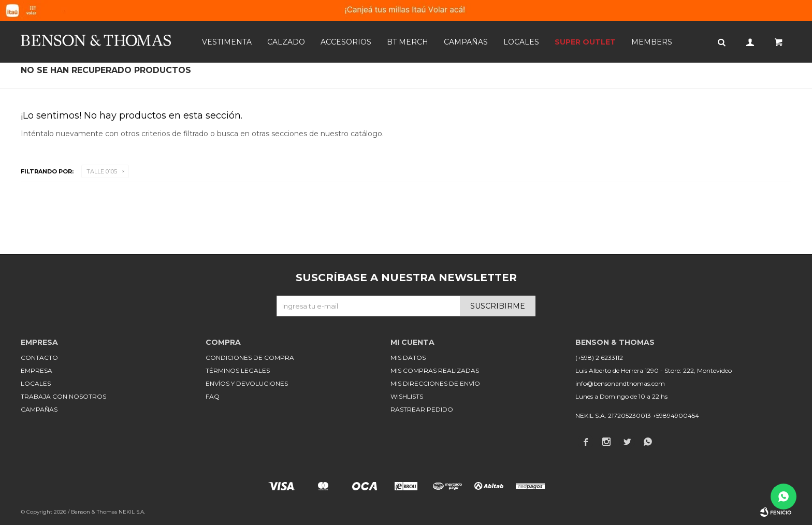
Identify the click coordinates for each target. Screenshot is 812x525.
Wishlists (407, 396)
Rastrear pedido (422, 409)
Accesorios (346, 42)
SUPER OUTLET (585, 42)
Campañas (466, 42)
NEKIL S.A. (132, 512)
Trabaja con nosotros (63, 396)
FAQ (213, 396)
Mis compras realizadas (435, 370)
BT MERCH (408, 42)
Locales (521, 42)
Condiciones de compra (250, 358)
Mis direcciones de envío (435, 383)
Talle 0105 (102, 171)
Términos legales (238, 370)
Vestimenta (227, 42)
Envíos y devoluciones (247, 383)
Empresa (37, 370)
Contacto (39, 358)
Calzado (286, 42)
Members (652, 42)
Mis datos (408, 358)
